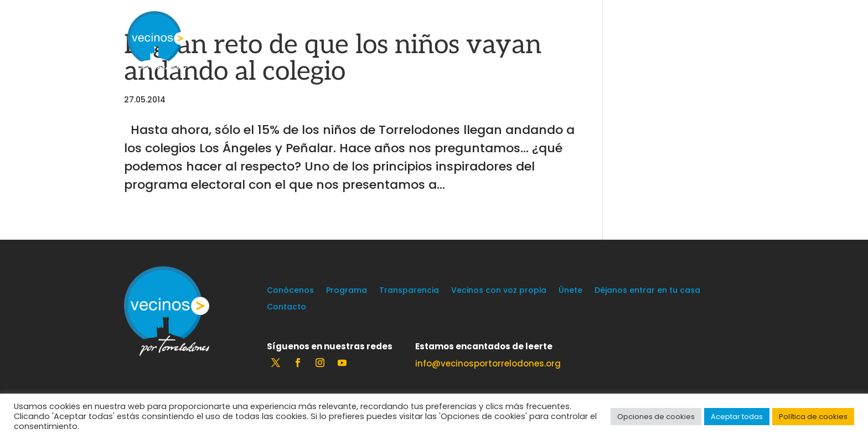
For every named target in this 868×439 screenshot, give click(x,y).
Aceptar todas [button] (737, 417)
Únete (570, 291)
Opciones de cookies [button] (656, 417)
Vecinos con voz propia (499, 291)
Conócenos (290, 291)
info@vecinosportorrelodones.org (488, 363)
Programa (347, 291)
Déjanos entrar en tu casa (647, 291)
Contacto (286, 308)
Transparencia (409, 291)
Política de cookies (813, 417)
